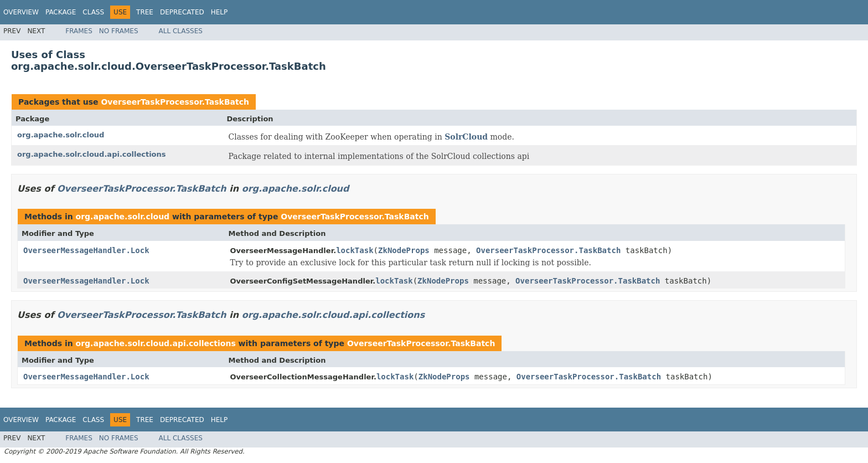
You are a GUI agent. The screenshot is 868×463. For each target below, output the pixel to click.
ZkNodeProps (404, 250)
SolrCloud (466, 137)
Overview (21, 12)
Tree (145, 12)
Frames (79, 31)
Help (219, 12)
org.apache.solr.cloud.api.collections (92, 154)
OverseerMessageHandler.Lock (86, 250)
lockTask (355, 250)
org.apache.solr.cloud (61, 135)
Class (93, 12)
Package (61, 12)
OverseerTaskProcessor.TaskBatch (175, 102)
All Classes (181, 31)
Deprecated (182, 12)
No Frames (119, 31)
